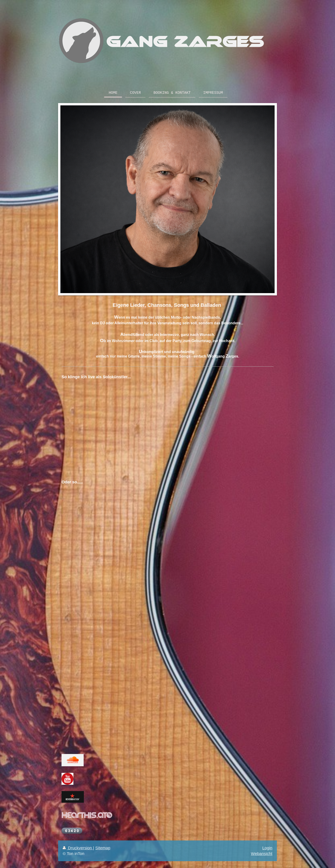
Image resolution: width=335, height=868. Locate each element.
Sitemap (103, 848)
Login (267, 848)
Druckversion (78, 848)
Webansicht (262, 854)
